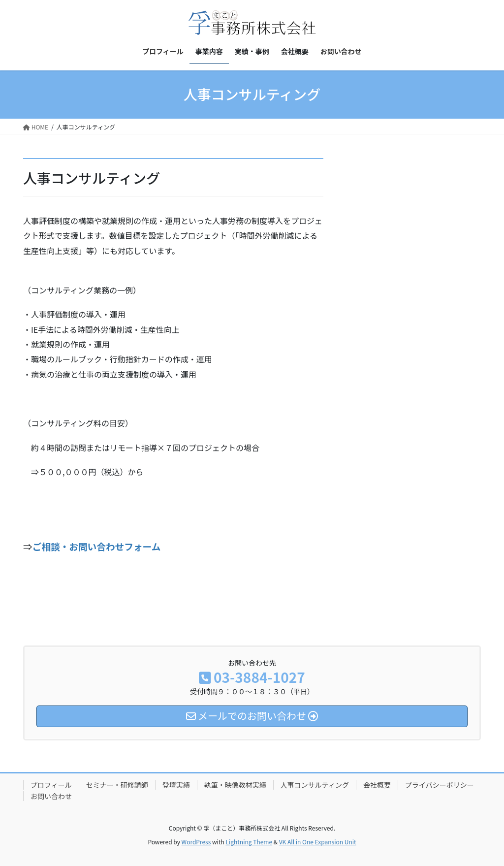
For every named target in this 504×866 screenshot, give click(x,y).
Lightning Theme (249, 842)
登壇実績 (176, 785)
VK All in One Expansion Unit (318, 842)
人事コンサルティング (315, 785)
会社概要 (377, 785)
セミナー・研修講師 (117, 785)
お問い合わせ (51, 796)
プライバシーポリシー (440, 785)
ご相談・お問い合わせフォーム (97, 546)
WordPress (196, 842)
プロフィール (51, 785)
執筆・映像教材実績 (235, 785)
